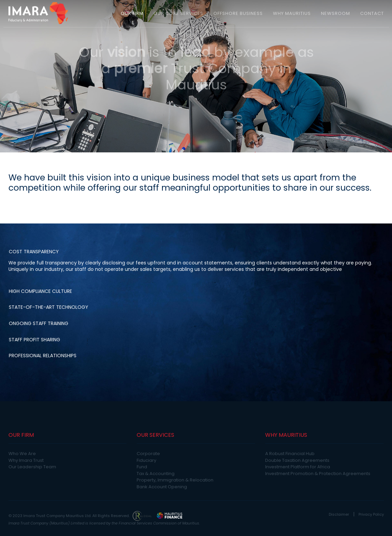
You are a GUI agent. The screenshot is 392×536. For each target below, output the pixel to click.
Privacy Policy (371, 514)
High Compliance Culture (40, 291)
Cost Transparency (34, 252)
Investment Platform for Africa (298, 467)
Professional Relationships (43, 356)
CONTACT (372, 13)
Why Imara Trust (26, 460)
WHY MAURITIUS (292, 13)
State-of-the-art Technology (49, 307)
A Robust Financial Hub (290, 454)
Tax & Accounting (156, 474)
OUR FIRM (132, 13)
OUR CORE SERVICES (178, 13)
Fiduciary (146, 460)
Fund (142, 467)
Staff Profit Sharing (34, 340)
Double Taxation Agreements (297, 460)
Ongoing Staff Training (39, 323)
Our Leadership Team (32, 467)
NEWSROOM (336, 13)
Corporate (148, 454)
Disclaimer (339, 514)
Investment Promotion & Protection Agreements (318, 474)
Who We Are (22, 454)
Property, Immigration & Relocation (175, 480)
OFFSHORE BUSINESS (238, 13)
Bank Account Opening (162, 487)
